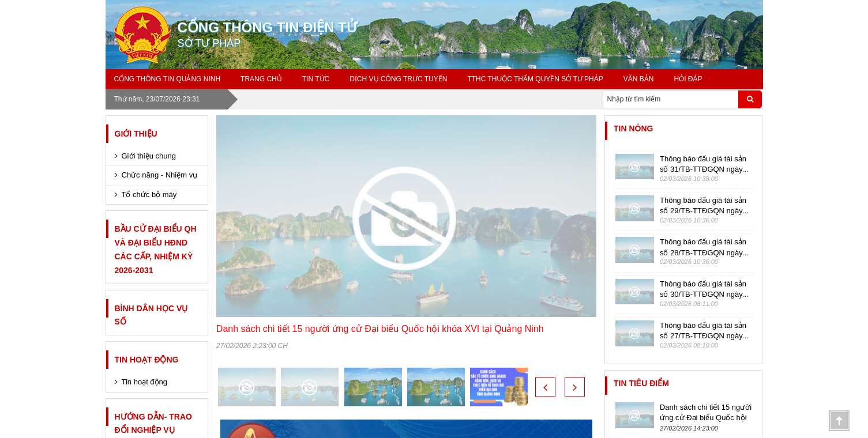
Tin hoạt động (147, 360)
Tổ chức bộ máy (149, 195)
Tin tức (316, 79)
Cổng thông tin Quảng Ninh (168, 79)
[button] (545, 387)
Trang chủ (261, 79)
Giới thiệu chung (149, 156)
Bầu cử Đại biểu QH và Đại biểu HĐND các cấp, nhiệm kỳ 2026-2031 (156, 249)
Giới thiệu (136, 134)
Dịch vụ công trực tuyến (398, 79)
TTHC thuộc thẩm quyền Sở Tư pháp (535, 79)
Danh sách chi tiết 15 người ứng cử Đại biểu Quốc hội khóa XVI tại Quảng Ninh (380, 329)
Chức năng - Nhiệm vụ (160, 175)
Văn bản (639, 79)
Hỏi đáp (688, 79)
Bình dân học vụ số (151, 315)
